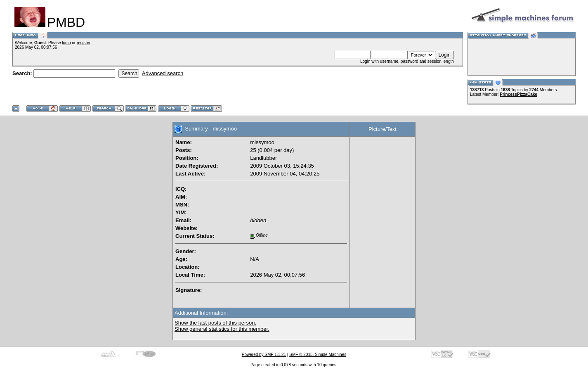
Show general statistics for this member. (222, 329)
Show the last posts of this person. (215, 323)
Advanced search (163, 73)
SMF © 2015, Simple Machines (318, 355)
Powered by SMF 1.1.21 (264, 355)
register (84, 43)
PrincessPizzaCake (518, 94)
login (66, 43)
